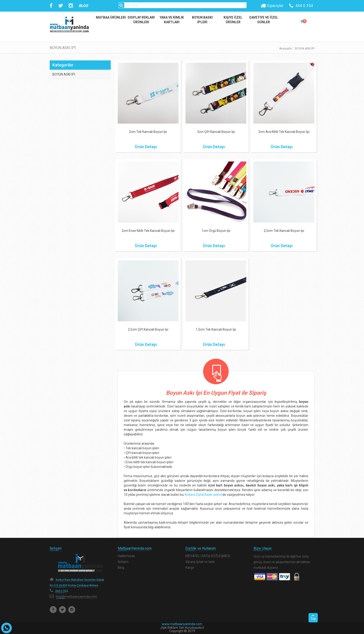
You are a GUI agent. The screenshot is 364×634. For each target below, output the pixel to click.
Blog (121, 568)
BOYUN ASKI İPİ (64, 74)
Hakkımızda (126, 556)
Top (313, 617)
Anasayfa (285, 49)
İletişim (123, 562)
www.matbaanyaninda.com (182, 624)
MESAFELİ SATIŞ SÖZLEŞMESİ (208, 556)
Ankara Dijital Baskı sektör (203, 495)
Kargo (190, 568)
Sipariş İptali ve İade (200, 562)
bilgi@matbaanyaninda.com (76, 597)
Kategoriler (63, 65)
